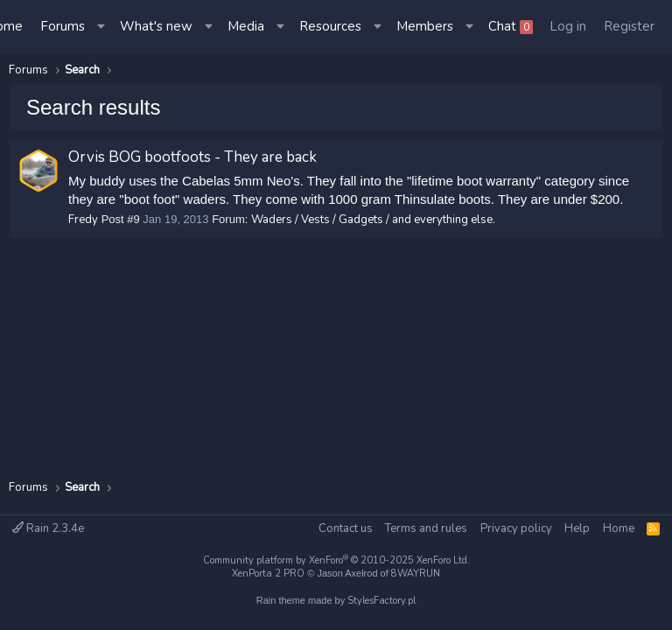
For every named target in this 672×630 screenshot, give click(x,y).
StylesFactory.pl (381, 601)
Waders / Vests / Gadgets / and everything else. (373, 220)
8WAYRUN (416, 574)
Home (619, 528)
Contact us (346, 528)
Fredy (83, 220)
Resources (330, 26)
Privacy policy (516, 528)
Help (577, 528)
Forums (63, 26)
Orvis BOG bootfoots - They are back (192, 157)
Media (246, 26)
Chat (511, 26)
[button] (102, 27)
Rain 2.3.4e (48, 528)
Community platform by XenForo (336, 560)
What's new (156, 26)
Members (425, 26)
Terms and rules (426, 528)
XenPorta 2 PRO (268, 574)
